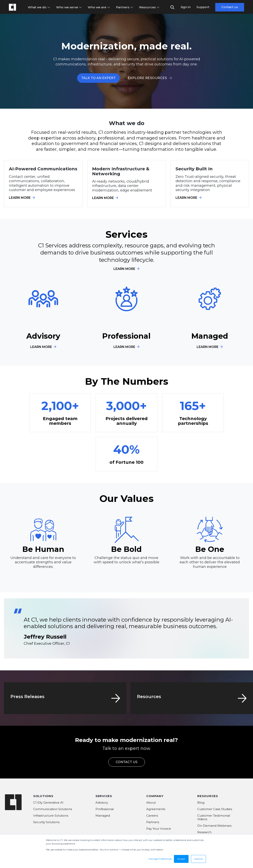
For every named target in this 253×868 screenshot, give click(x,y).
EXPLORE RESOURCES (150, 78)
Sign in (186, 7)
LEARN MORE (22, 198)
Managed (103, 816)
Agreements (156, 809)
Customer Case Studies (215, 809)
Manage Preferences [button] (160, 859)
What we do (39, 7)
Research (204, 832)
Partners (125, 7)
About (151, 802)
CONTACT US (126, 762)
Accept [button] (181, 859)
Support (203, 7)
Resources (149, 7)
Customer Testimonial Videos (214, 817)
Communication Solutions (53, 809)
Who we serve (69, 7)
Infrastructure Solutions (51, 816)
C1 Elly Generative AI (48, 802)
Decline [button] (198, 859)
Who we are (99, 7)
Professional (105, 809)
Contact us (230, 7)
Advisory (102, 802)
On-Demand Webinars (214, 826)
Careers (152, 816)
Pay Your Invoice (159, 829)
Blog (201, 802)
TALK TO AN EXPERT (98, 78)
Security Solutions (46, 822)
